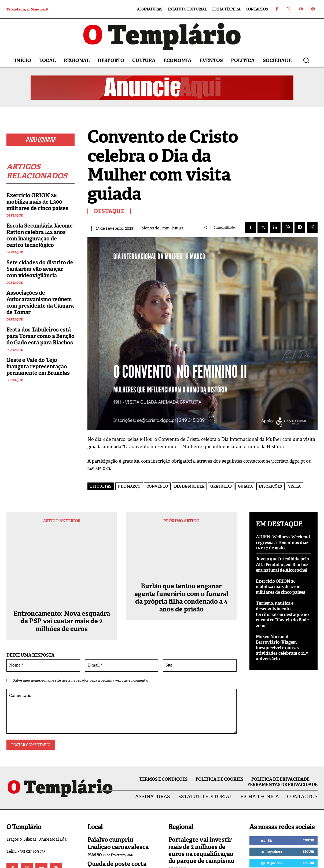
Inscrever (305, 813)
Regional (177, 808)
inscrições (270, 486)
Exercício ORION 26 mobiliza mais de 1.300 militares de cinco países (37, 202)
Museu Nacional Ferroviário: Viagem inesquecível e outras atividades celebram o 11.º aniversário (282, 648)
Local (93, 832)
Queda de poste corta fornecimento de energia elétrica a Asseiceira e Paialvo (117, 813)
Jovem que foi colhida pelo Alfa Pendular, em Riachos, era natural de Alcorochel (283, 565)
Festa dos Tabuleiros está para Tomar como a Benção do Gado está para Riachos (40, 336)
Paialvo (95, 794)
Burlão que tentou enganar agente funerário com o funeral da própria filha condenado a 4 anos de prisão (181, 556)
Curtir (308, 779)
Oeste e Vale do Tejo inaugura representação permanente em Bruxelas (38, 366)
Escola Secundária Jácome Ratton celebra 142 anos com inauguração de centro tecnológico (40, 235)
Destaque (15, 216)
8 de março (129, 486)
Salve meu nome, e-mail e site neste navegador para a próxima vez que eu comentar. (81, 619)
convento (157, 486)
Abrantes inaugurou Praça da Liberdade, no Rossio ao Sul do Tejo (200, 824)
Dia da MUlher (189, 486)
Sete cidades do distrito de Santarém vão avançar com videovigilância (40, 269)
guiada (245, 486)
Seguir (308, 790)
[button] (306, 60)
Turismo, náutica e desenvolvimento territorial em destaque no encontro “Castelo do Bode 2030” (282, 614)
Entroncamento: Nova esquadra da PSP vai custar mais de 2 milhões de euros (62, 552)
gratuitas (221, 486)
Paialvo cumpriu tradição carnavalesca (118, 782)
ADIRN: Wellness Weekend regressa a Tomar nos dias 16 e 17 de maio (283, 543)
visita (294, 486)
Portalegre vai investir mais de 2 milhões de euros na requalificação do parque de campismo (201, 789)
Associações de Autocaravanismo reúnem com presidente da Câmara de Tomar (40, 302)
